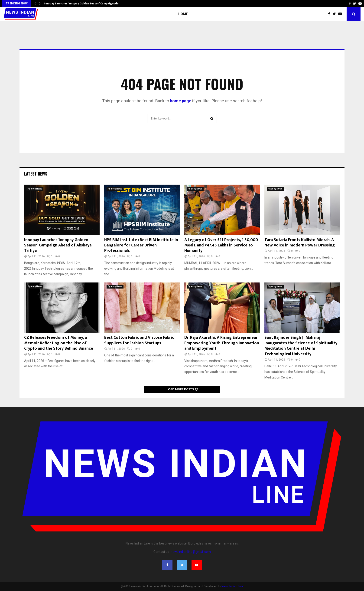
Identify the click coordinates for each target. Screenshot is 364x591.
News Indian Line (232, 586)
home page (181, 101)
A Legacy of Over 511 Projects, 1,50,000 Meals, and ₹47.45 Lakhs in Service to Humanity (221, 245)
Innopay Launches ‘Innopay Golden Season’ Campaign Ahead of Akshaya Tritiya (58, 245)
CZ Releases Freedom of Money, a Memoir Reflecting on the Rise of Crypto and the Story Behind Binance (59, 343)
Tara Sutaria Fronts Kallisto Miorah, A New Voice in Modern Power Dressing (300, 243)
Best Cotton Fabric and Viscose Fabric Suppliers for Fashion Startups (139, 340)
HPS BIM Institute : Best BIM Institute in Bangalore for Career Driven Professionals (141, 245)
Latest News (36, 174)
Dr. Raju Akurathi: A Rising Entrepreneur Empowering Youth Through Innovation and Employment (222, 343)
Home (183, 14)
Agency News (35, 189)
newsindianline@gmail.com (191, 552)
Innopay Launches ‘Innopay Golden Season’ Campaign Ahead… (84, 3)
